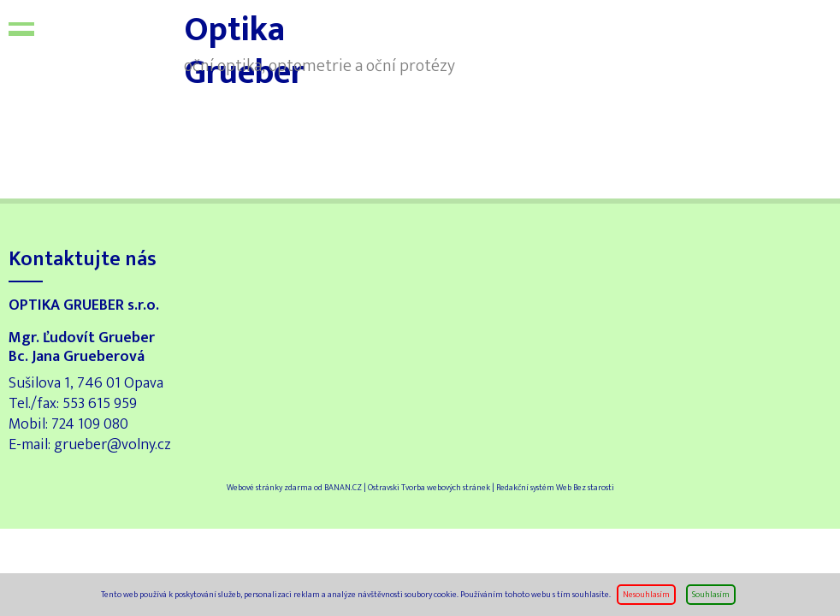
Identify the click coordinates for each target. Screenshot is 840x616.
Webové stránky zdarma (269, 488)
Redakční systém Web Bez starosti (555, 488)
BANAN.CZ (343, 488)
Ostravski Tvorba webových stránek (429, 488)
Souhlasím (711, 595)
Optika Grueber (115, 43)
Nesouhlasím (646, 595)
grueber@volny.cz (112, 445)
